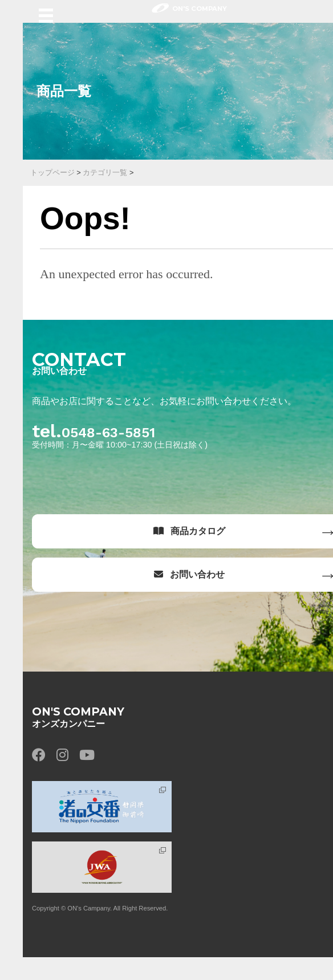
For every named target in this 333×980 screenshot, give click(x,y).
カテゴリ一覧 (105, 172)
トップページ (52, 172)
